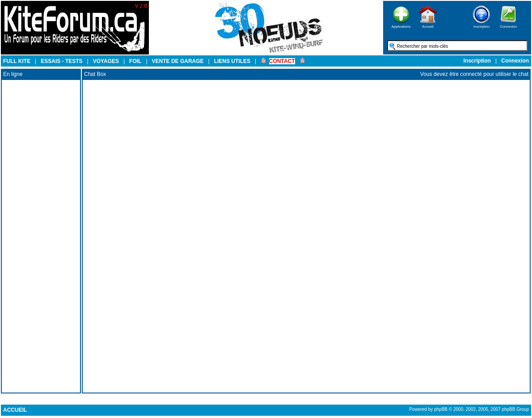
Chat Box (95, 74)
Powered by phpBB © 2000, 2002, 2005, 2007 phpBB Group (469, 409)
